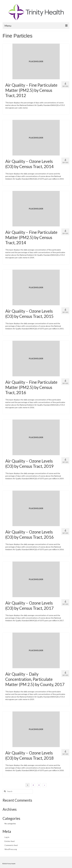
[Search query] (18, 791)
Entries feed (10, 841)
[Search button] (5, 791)
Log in (7, 837)
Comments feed (11, 845)
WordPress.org (11, 849)
